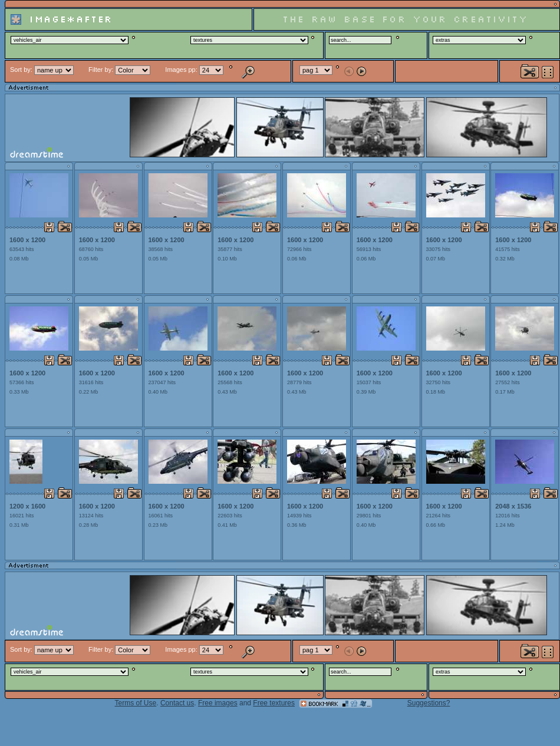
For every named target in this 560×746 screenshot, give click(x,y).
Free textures (274, 703)
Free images (218, 703)
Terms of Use (136, 703)
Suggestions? (429, 703)
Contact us (177, 703)
